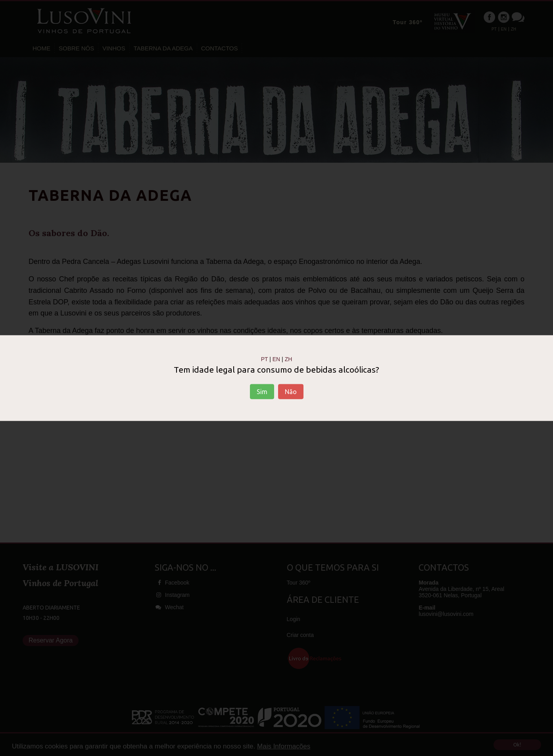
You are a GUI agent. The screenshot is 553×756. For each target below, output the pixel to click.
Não (291, 392)
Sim (262, 392)
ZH (289, 359)
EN (276, 359)
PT (265, 359)
